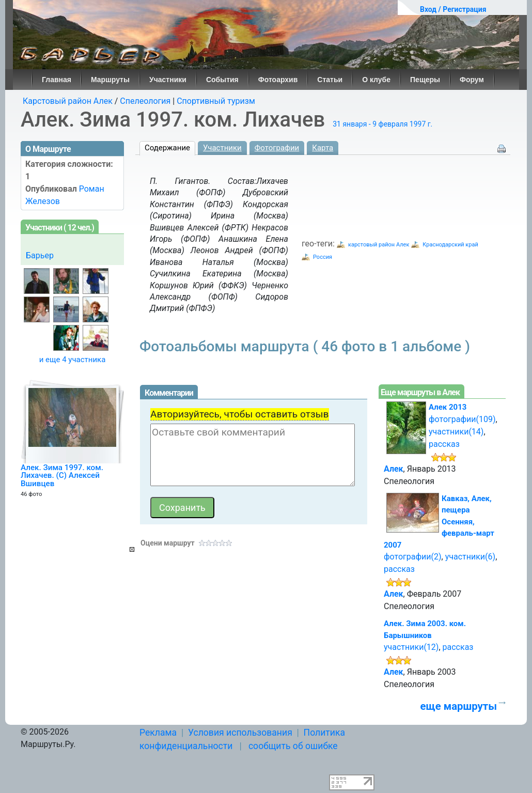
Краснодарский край (450, 245)
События (222, 80)
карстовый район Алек (379, 245)
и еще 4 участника (73, 360)
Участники (168, 80)
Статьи (330, 80)
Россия (323, 257)
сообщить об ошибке (293, 746)
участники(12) (411, 647)
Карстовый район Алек (68, 101)
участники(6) (470, 557)
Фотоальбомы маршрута (305, 346)
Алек (394, 469)
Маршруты (110, 80)
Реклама (158, 733)
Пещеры (425, 80)
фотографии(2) (413, 557)
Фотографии (277, 148)
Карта (323, 148)
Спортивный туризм (216, 101)
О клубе (376, 80)
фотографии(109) (462, 419)
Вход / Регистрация (453, 9)
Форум (472, 80)
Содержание (167, 148)
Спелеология (145, 101)
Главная (57, 80)
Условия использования (240, 733)
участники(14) (456, 432)
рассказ (444, 444)
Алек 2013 (448, 407)
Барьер (40, 255)
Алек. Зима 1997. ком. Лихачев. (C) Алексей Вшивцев (62, 476)
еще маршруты (459, 706)
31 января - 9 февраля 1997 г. (382, 124)
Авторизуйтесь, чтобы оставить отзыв (240, 414)
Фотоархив (278, 80)
